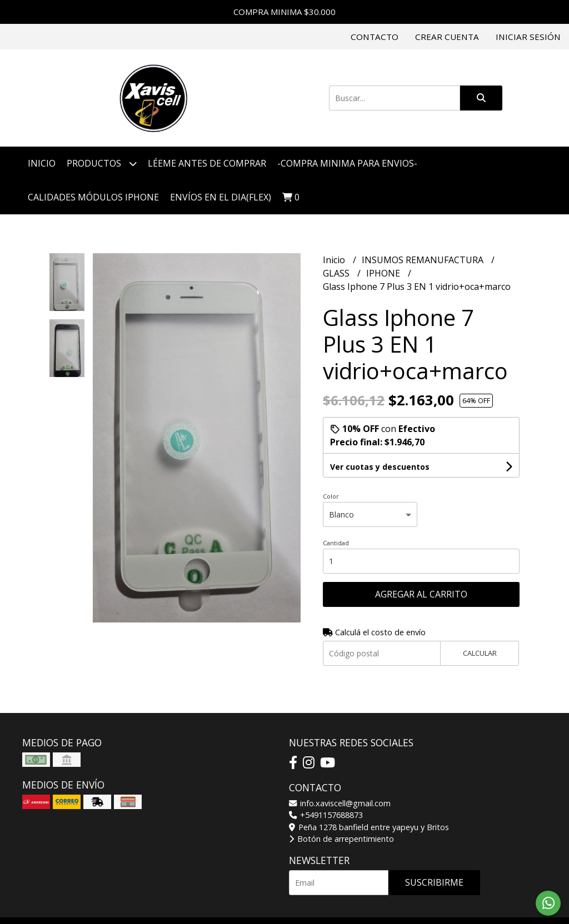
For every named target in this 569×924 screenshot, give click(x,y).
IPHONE (384, 273)
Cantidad (336, 543)
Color (331, 496)
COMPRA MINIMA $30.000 (284, 12)
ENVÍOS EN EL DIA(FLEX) (221, 197)
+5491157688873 (326, 815)
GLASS (337, 273)
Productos (102, 164)
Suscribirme (434, 882)
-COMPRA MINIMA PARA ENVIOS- (347, 163)
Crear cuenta (447, 37)
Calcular (480, 653)
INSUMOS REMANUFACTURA (424, 260)
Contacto (375, 37)
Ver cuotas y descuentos (380, 467)
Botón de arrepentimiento (341, 839)
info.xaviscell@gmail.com (340, 803)
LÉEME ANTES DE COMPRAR (207, 163)
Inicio (42, 163)
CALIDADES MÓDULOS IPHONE (93, 197)
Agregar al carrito (421, 594)
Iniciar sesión (528, 37)
